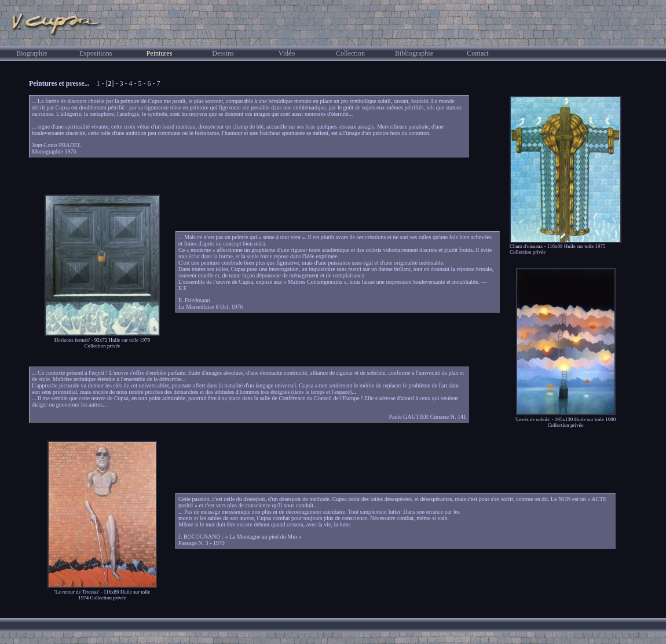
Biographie (32, 53)
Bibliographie (414, 53)
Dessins (223, 53)
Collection (350, 53)
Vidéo (287, 53)
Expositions (96, 53)
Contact (477, 53)
